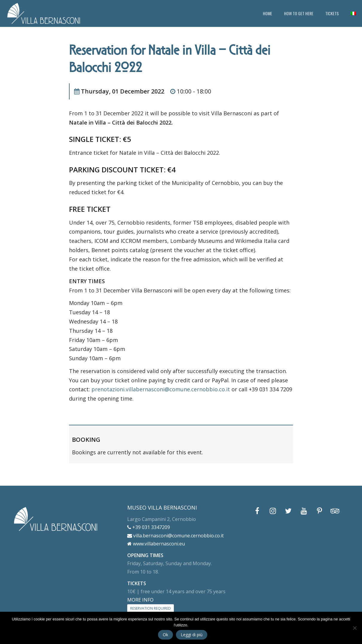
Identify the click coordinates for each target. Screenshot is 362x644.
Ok (165, 635)
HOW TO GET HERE (299, 13)
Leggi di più (192, 635)
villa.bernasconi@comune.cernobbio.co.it (175, 536)
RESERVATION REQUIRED (151, 608)
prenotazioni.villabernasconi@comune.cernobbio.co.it (161, 389)
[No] (355, 628)
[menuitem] (353, 13)
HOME (267, 13)
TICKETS (332, 13)
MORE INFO (140, 600)
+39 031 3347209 (149, 527)
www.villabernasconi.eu (156, 544)
